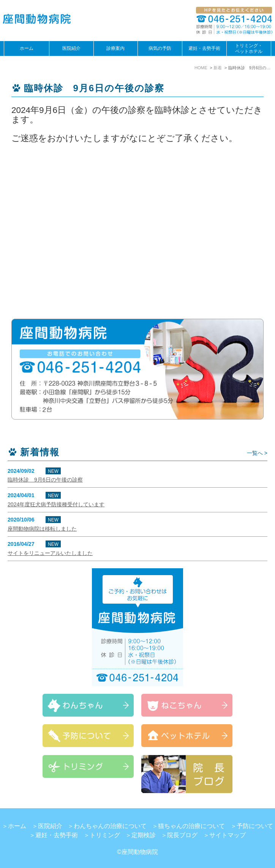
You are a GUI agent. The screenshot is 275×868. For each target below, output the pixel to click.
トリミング (105, 835)
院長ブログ (182, 835)
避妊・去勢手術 (204, 48)
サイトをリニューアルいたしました (50, 553)
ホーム (27, 48)
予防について (255, 826)
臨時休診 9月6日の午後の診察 (45, 480)
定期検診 (144, 835)
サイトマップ (228, 835)
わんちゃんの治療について (110, 826)
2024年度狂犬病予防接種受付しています (56, 504)
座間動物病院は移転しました (42, 529)
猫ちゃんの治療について (191, 826)
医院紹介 (50, 826)
